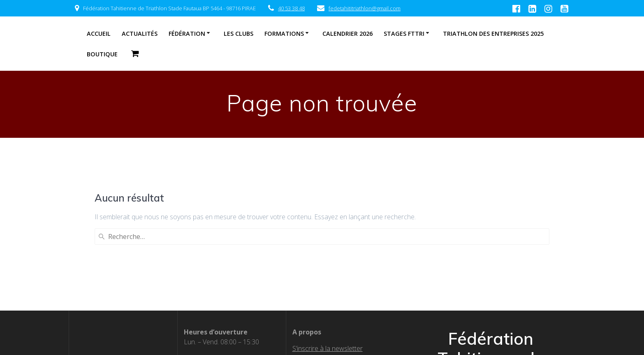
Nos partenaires (316, 295)
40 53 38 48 (291, 8)
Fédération (187, 34)
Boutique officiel (316, 314)
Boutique (102, 54)
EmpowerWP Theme (522, 316)
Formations (284, 34)
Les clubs (239, 34)
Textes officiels (314, 275)
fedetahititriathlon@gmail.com (365, 8)
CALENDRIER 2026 (347, 34)
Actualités (140, 34)
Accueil (99, 34)
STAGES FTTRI (404, 34)
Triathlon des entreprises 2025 (493, 34)
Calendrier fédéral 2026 (327, 304)
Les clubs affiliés (316, 285)
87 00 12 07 (234, 275)
